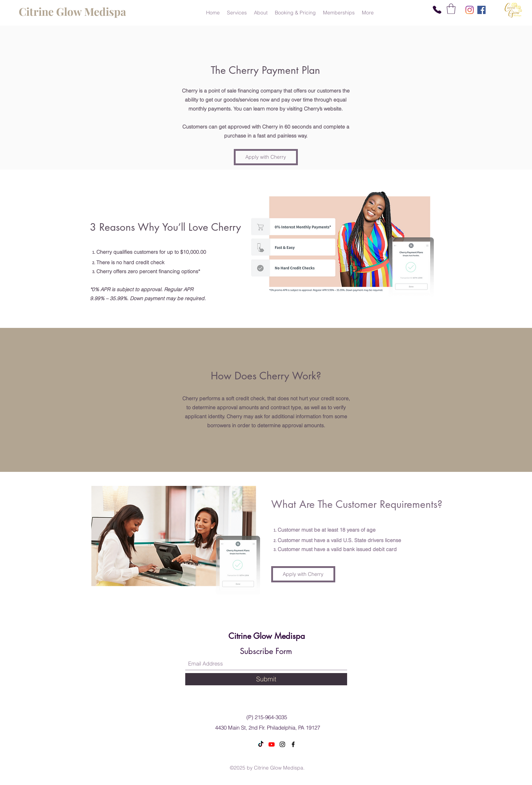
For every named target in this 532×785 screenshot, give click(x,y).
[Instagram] (470, 10)
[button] (451, 9)
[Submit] (266, 679)
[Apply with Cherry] (266, 157)
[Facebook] (481, 10)
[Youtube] (272, 744)
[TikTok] (261, 744)
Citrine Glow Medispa (267, 636)
